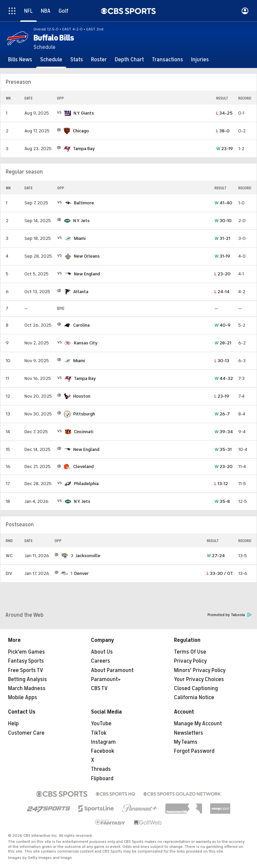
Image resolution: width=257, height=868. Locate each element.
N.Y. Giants (84, 113)
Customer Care (26, 733)
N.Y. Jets (81, 221)
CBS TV (99, 688)
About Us (102, 652)
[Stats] (77, 60)
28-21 (223, 343)
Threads (101, 769)
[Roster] (99, 60)
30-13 (222, 361)
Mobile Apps (23, 697)
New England (87, 274)
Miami (80, 238)
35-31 (223, 449)
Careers (101, 661)
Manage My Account (198, 724)
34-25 (224, 113)
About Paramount (112, 670)
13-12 (221, 484)
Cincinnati (84, 432)
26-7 (222, 414)
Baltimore (84, 203)
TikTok (99, 733)
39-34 (224, 432)
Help (13, 724)
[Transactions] (167, 60)
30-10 (223, 221)
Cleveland (83, 466)
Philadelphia (86, 484)
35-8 (222, 501)
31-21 (222, 238)
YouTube (101, 724)
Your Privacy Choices (199, 679)
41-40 (223, 203)
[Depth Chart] (129, 60)
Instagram (103, 742)
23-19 (225, 149)
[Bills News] (20, 60)
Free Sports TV (26, 670)
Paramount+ (106, 679)
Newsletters (189, 733)
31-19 (222, 256)
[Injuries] (200, 60)
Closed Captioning (196, 688)
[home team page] (68, 113)
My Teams (186, 742)
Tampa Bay (84, 149)
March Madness (27, 688)
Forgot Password (194, 751)
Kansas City (86, 343)
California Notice (194, 697)
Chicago (81, 131)
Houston (82, 396)
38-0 (223, 131)
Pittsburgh (84, 414)
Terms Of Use (190, 652)
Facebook (103, 751)
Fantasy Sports (26, 661)
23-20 (223, 274)
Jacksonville (88, 556)
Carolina (81, 325)
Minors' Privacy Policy (200, 670)
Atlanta (81, 292)
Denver (81, 573)
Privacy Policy (190, 661)
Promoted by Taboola (230, 615)
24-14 (222, 292)
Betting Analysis (27, 679)
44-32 (224, 378)
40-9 (223, 325)
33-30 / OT (220, 573)
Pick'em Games (26, 652)
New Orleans (87, 256)
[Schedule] (51, 60)
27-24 (216, 556)
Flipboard (102, 779)
